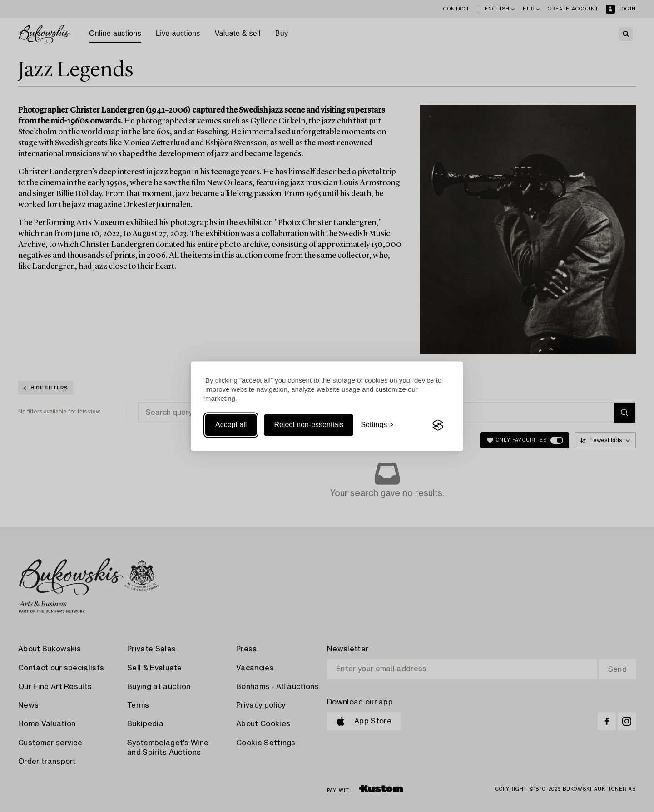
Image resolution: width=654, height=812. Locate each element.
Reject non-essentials (309, 425)
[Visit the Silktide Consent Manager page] (438, 425)
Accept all (231, 425)
